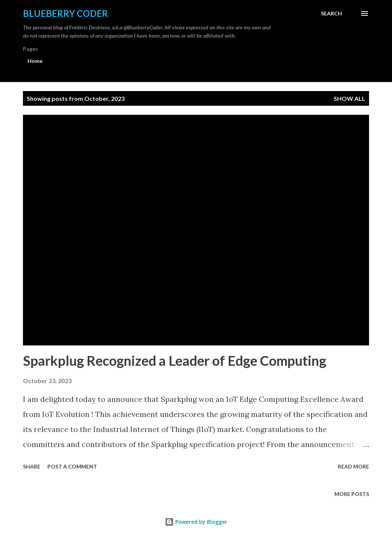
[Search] (331, 14)
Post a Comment (72, 466)
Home (35, 61)
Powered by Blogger (196, 522)
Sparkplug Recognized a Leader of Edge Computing (175, 360)
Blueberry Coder (65, 13)
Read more (353, 466)
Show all (349, 98)
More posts (352, 494)
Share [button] (32, 466)
